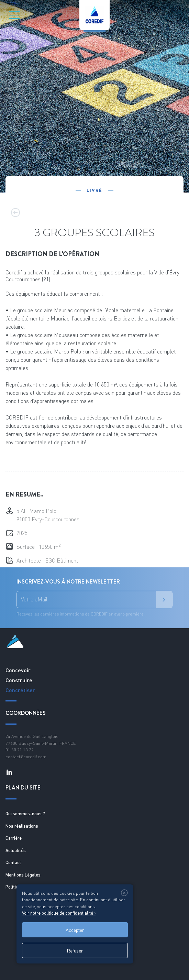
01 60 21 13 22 (20, 750)
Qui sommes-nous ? (25, 814)
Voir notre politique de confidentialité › (59, 913)
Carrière (14, 838)
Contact (13, 862)
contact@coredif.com (26, 756)
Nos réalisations (22, 826)
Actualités (16, 850)
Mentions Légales (23, 875)
